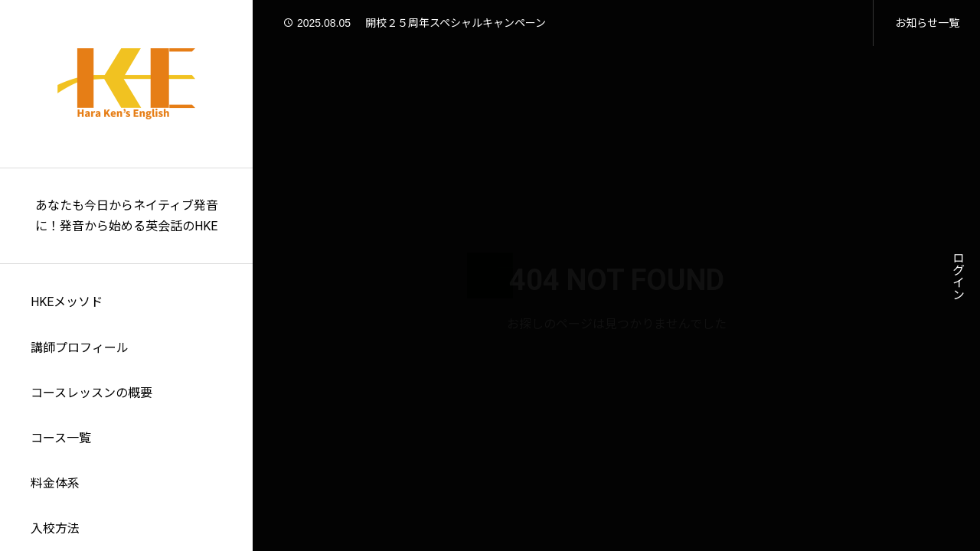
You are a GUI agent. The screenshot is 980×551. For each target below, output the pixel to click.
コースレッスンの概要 (91, 393)
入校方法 (55, 528)
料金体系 (55, 483)
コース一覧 (61, 438)
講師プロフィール (80, 348)
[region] (126, 275)
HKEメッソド (67, 302)
